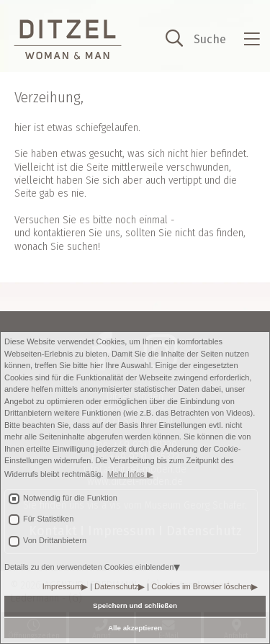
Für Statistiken (48, 519)
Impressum (62, 586)
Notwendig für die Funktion (70, 498)
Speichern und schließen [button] (135, 605)
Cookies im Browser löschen (201, 586)
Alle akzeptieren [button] (135, 628)
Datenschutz (116, 586)
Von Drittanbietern (55, 540)
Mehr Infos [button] (127, 474)
